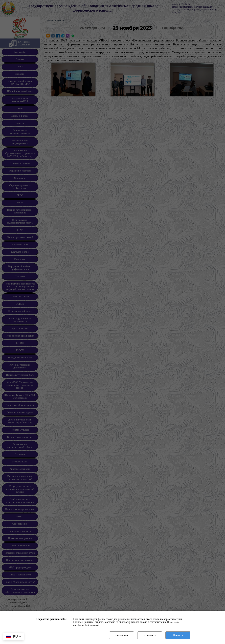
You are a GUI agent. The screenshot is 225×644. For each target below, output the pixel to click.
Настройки (122, 635)
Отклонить (150, 635)
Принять (178, 635)
